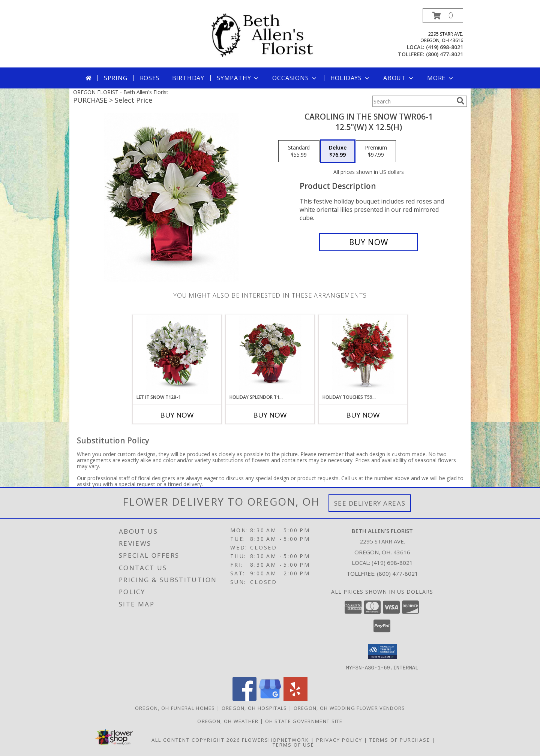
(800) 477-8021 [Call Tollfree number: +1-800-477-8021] (397, 573)
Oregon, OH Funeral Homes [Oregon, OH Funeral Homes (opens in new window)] (175, 708)
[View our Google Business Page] (270, 698)
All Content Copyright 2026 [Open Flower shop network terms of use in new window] (196, 740)
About (399, 78)
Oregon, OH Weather (228, 721)
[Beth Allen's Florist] (273, 35)
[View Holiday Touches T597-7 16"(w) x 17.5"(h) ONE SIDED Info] (363, 354)
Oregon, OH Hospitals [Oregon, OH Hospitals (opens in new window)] (254, 708)
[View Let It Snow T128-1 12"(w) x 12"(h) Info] (177, 354)
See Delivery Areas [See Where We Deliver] (370, 503)
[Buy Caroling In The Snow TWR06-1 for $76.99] (368, 242)
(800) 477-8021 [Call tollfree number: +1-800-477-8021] (445, 54)
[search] (460, 101)
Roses (150, 78)
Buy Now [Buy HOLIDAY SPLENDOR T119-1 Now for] (270, 415)
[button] (443, 16)
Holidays (351, 78)
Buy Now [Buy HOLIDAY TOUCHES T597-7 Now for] (363, 415)
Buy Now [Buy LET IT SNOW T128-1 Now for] (177, 415)
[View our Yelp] (295, 698)
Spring (116, 78)
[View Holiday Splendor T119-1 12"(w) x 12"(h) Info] (270, 354)
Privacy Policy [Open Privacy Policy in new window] (339, 740)
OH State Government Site (304, 721)
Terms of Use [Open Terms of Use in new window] (293, 744)
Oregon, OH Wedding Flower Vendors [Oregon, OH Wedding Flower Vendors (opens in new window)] (349, 708)
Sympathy (238, 78)
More (441, 78)
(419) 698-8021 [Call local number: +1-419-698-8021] (445, 47)
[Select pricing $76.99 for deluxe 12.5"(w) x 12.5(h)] (338, 151)
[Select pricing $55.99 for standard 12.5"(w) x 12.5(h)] (299, 151)
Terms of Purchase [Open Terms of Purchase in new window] (400, 740)
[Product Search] (413, 101)
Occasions (295, 78)
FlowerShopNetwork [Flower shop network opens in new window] (275, 740)
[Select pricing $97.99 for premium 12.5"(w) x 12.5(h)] (376, 151)
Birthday (188, 78)
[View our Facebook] (244, 698)
